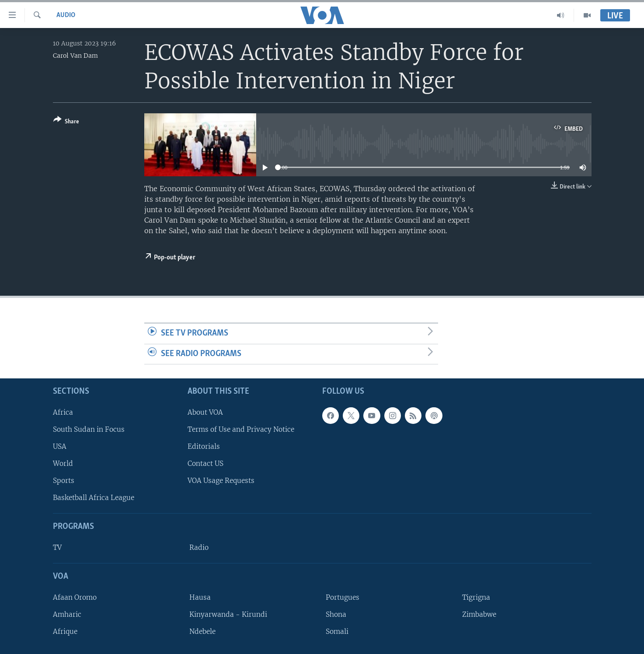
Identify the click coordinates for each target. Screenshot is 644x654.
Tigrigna (476, 597)
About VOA (205, 412)
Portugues (343, 597)
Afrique (65, 631)
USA (60, 446)
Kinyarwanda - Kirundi (228, 614)
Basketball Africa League (94, 498)
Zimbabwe (479, 614)
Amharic (67, 614)
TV (57, 547)
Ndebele (202, 631)
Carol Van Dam (75, 56)
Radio (199, 547)
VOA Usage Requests (221, 481)
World (63, 463)
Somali (337, 631)
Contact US (205, 463)
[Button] (66, 122)
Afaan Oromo (75, 597)
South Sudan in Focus (89, 429)
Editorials (204, 446)
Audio (66, 15)
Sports (64, 481)
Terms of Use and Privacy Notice (241, 429)
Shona (336, 614)
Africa (63, 412)
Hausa (200, 597)
